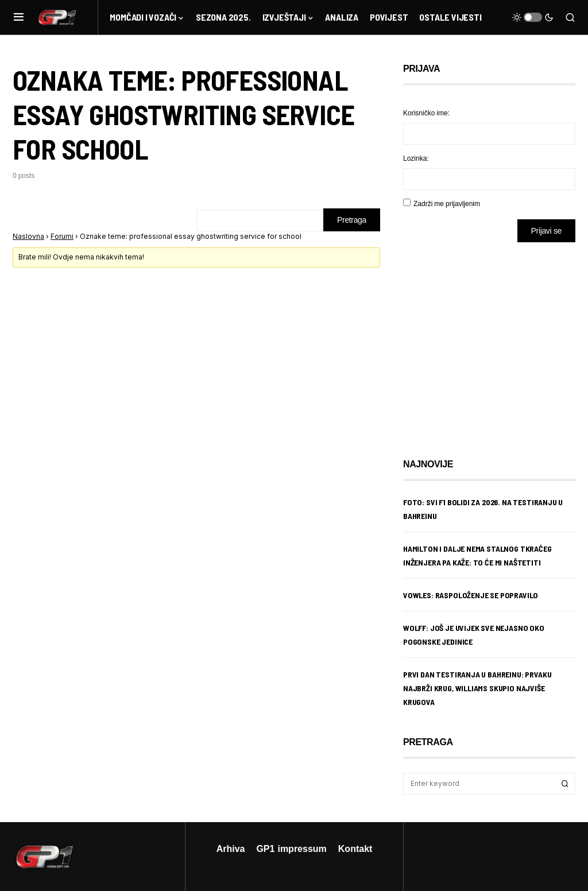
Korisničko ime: (426, 113)
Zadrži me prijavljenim (447, 204)
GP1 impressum (291, 849)
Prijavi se (546, 231)
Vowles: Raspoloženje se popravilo (471, 595)
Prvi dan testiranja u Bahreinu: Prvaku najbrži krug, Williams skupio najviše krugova (477, 688)
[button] (19, 17)
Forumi (62, 236)
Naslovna (28, 236)
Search (565, 784)
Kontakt (355, 849)
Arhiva (231, 849)
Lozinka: (416, 158)
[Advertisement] (495, 342)
